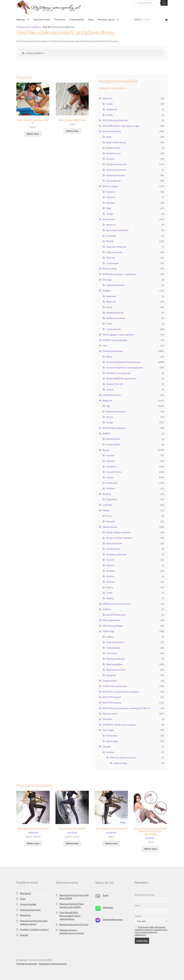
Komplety (111, 466)
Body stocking (110, 269)
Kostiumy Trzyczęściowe (118, 373)
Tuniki (109, 593)
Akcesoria (107, 98)
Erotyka (110, 752)
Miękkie (110, 241)
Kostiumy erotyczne (116, 170)
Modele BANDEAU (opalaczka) (121, 378)
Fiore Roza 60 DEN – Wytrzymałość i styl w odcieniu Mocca (70, 916)
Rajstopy (21, 19)
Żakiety (110, 598)
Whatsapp (108, 907)
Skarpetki (111, 675)
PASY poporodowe (111, 620)
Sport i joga (108, 730)
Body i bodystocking (116, 142)
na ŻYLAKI (107, 505)
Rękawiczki (112, 109)
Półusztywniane (114, 252)
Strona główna (34, 27)
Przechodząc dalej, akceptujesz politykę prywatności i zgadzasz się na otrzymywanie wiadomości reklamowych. (151, 931)
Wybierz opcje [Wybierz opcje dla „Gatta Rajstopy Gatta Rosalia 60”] (33, 843)
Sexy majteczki (113, 181)
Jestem (138, 916)
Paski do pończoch (115, 642)
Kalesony (111, 197)
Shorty (110, 417)
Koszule (110, 560)
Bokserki (111, 192)
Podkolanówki (77, 19)
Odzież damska (110, 527)
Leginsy (110, 637)
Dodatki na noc (114, 153)
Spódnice (111, 571)
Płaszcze (111, 565)
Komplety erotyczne (116, 164)
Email (105, 895)
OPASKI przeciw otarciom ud (116, 604)
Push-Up (110, 258)
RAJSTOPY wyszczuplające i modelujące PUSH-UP (127, 708)
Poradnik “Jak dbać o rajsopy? (34, 929)
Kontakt (24, 935)
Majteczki (111, 302)
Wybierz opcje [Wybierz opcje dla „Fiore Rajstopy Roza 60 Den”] (72, 843)
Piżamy (110, 477)
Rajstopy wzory (110, 714)
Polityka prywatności (30, 910)
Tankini (110, 390)
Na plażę (107, 494)
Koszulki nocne (114, 472)
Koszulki (110, 521)
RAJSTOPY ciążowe (112, 697)
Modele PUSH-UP (115, 384)
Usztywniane (113, 263)
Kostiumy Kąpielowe (113, 351)
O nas (23, 899)
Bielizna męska (110, 186)
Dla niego (107, 280)
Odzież (106, 510)
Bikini (109, 357)
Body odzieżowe (114, 543)
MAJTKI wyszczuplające (114, 428)
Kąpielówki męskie (115, 285)
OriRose (107, 609)
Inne (105, 345)
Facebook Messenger (113, 919)
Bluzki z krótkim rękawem (119, 538)
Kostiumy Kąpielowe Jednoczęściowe (124, 368)
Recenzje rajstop (106, 19)
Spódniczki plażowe (116, 318)
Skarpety (111, 203)
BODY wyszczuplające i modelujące (119, 274)
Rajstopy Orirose (42, 19)
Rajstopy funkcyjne (116, 659)
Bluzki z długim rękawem (118, 532)
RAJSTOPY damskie (116, 615)
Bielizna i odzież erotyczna (123, 757)
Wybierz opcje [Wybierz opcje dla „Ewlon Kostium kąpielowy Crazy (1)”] (33, 134)
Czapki (110, 104)
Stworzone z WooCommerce (53, 964)
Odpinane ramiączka (116, 247)
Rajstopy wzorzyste (116, 670)
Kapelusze (111, 296)
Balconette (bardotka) (117, 230)
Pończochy (60, 19)
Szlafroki (111, 488)
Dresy (109, 516)
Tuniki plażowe (114, 329)
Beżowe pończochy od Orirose (74, 924)
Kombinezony (113, 549)
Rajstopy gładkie (114, 664)
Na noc (106, 450)
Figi (108, 406)
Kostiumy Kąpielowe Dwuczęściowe (124, 362)
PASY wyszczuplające (113, 626)
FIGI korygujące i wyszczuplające (118, 335)
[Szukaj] (164, 3)
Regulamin (25, 915)
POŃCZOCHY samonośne (115, 686)
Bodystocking (113, 148)
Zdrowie (107, 747)
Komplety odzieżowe (117, 554)
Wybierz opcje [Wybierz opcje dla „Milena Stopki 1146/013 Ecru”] (72, 131)
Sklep (91, 19)
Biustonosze (109, 219)
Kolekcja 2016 (113, 444)
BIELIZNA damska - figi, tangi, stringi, (121, 126)
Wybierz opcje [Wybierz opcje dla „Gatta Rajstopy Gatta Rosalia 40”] (111, 843)
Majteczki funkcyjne (116, 411)
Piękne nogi (108, 631)
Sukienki (110, 582)
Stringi (110, 214)
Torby (109, 324)
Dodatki (106, 291)
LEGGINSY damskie (112, 395)
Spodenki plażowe (115, 313)
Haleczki (110, 461)
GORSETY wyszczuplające (115, 340)
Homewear (112, 736)
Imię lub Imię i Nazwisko (145, 895)
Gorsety (110, 159)
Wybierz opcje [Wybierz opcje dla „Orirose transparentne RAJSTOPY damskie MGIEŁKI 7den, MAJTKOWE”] (150, 849)
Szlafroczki (112, 483)
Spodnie (110, 576)
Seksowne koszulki (115, 175)
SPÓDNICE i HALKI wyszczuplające (119, 725)
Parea (109, 307)
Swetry (110, 587)
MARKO (106, 433)
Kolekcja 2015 (113, 439)
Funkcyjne (111, 236)
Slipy (109, 208)
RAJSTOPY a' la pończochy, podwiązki (121, 692)
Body (109, 137)
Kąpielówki (112, 499)
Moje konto (25, 893)
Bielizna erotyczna (112, 131)
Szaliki (110, 115)
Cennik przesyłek (28, 904)
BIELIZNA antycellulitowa (115, 120)
